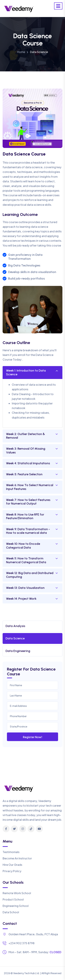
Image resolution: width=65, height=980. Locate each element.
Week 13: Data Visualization (25, 588)
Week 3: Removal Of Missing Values (26, 451)
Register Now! (33, 737)
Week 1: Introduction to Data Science (26, 372)
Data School (11, 912)
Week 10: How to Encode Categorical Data (23, 546)
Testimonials (11, 852)
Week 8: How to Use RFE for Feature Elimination (25, 516)
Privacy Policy (12, 871)
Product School (13, 899)
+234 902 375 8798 (21, 943)
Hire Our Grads (12, 865)
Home (21, 52)
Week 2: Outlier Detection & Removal (25, 436)
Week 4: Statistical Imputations (28, 463)
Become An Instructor (17, 858)
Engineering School (16, 906)
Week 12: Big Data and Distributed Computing (30, 575)
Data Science (15, 638)
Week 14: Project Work (21, 599)
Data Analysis (15, 626)
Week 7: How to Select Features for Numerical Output (28, 502)
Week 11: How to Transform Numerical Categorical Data (26, 560)
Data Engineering (18, 651)
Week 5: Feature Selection (24, 474)
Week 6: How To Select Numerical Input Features (30, 487)
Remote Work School (17, 893)
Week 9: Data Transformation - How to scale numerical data (28, 531)
